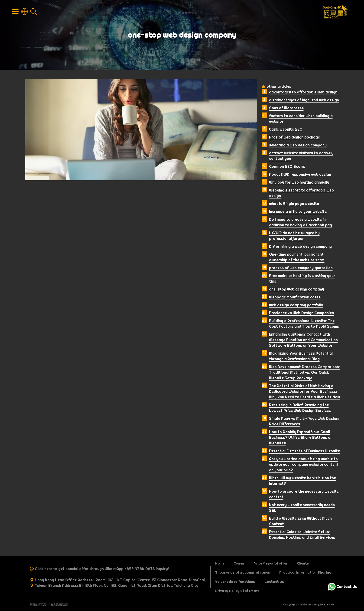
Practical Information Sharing (305, 572)
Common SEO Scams (287, 166)
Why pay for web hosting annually (299, 182)
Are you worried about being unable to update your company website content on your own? (304, 464)
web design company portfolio (296, 305)
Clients (303, 563)
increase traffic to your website (298, 211)
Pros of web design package (294, 137)
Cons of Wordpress (286, 108)
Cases (239, 563)
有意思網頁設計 (60, 604)
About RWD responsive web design (300, 174)
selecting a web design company (298, 145)
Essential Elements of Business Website (304, 451)
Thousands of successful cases (243, 572)
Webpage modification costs (295, 297)
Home (220, 563)
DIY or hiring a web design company (300, 246)
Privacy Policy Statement (237, 591)
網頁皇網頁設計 (39, 604)
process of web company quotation (301, 268)
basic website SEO (286, 129)
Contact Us (274, 582)
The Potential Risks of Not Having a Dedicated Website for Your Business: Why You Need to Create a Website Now (305, 391)
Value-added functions (235, 582)
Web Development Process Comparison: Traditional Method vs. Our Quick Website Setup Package (304, 372)
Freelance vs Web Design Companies (301, 313)
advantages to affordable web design (303, 92)
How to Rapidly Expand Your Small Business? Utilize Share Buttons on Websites (301, 437)
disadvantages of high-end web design (304, 100)
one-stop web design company (297, 289)
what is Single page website (294, 204)
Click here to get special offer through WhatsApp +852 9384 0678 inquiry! (102, 569)
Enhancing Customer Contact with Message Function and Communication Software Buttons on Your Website (303, 340)
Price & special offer (271, 563)
